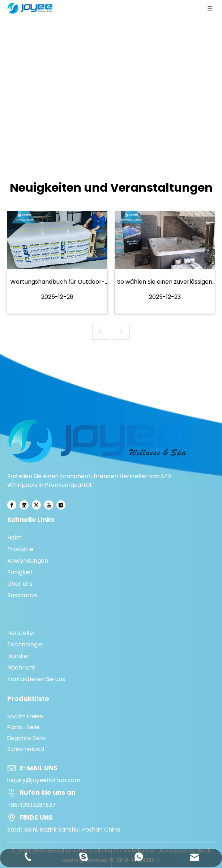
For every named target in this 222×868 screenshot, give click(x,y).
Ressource (22, 595)
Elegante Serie (27, 738)
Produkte (20, 549)
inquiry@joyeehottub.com (44, 780)
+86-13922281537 (31, 805)
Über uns (20, 584)
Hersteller (21, 633)
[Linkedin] (24, 505)
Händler (18, 656)
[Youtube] (49, 505)
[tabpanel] (57, 262)
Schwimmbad (26, 749)
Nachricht (21, 668)
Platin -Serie (24, 727)
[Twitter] (36, 505)
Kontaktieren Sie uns (36, 679)
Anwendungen (28, 561)
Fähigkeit (20, 572)
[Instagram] (61, 505)
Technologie (25, 644)
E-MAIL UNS (39, 768)
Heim (14, 538)
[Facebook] (12, 505)
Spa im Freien (25, 716)
